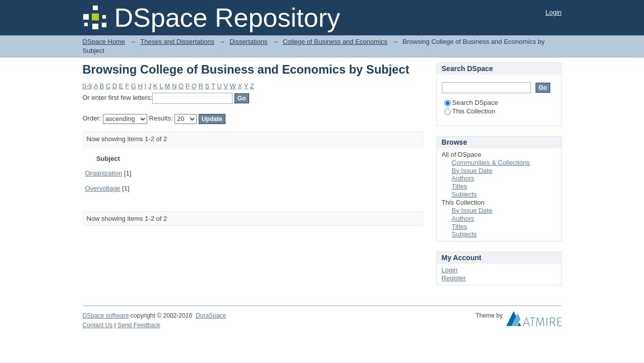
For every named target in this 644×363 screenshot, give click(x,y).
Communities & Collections (491, 163)
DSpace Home (104, 42)
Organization (104, 173)
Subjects (464, 194)
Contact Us (98, 325)
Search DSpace (471, 103)
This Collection (470, 111)
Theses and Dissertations (177, 42)
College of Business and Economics (335, 42)
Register (454, 278)
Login (554, 12)
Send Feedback (139, 325)
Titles (460, 186)
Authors (463, 178)
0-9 (87, 86)
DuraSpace (211, 316)
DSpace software (106, 316)
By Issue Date (472, 171)
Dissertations (248, 42)
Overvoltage (103, 188)
